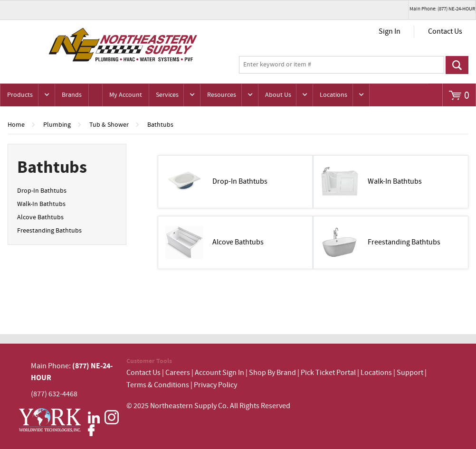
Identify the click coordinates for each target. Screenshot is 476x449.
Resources (222, 95)
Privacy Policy (215, 385)
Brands (72, 95)
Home (16, 125)
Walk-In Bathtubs (41, 204)
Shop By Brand (272, 373)
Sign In (390, 32)
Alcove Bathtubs (40, 217)
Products (20, 95)
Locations (333, 95)
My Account (126, 95)
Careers (178, 373)
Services (167, 95)
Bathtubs (160, 125)
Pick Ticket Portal (328, 373)
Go (457, 65)
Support (410, 373)
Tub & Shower (109, 125)
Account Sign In (220, 373)
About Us (278, 95)
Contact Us (445, 32)
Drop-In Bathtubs (42, 191)
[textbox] (342, 65)
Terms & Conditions (158, 385)
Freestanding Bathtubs (49, 231)
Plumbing (57, 125)
